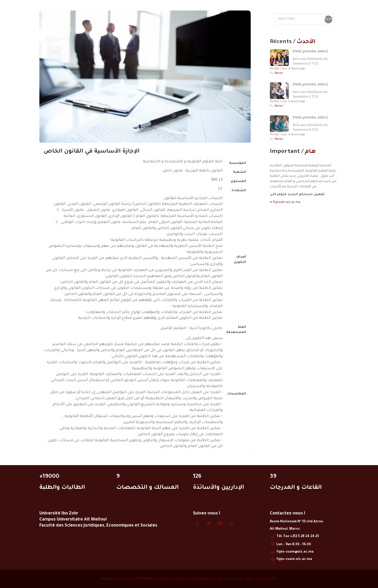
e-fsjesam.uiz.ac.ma (285, 202)
